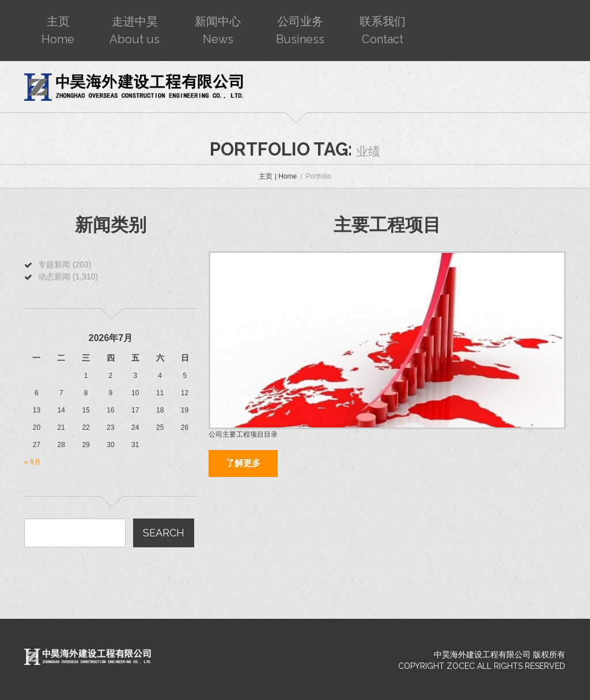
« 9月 (33, 462)
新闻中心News (218, 30)
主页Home (58, 30)
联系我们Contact (383, 30)
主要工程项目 (387, 225)
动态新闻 (54, 277)
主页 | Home (278, 176)
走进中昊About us (135, 30)
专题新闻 (54, 264)
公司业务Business (300, 30)
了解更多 (243, 463)
